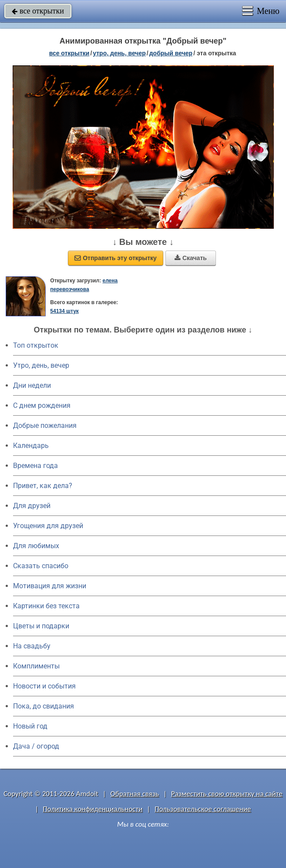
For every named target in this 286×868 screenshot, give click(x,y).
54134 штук (64, 311)
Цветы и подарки (41, 626)
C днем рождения (42, 405)
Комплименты (36, 666)
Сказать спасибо (41, 566)
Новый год (30, 726)
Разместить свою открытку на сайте (227, 794)
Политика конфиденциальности (93, 809)
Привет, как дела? (43, 486)
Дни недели (32, 385)
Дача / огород (36, 746)
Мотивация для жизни (50, 586)
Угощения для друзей (48, 526)
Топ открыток (36, 345)
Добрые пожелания (45, 426)
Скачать (191, 258)
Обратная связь (135, 794)
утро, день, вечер (119, 53)
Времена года (35, 466)
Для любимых (36, 546)
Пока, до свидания (44, 706)
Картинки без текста (46, 606)
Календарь (31, 446)
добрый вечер (171, 53)
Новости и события (44, 686)
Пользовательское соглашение (203, 809)
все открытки (38, 11)
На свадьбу (32, 646)
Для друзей (32, 506)
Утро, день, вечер (41, 365)
